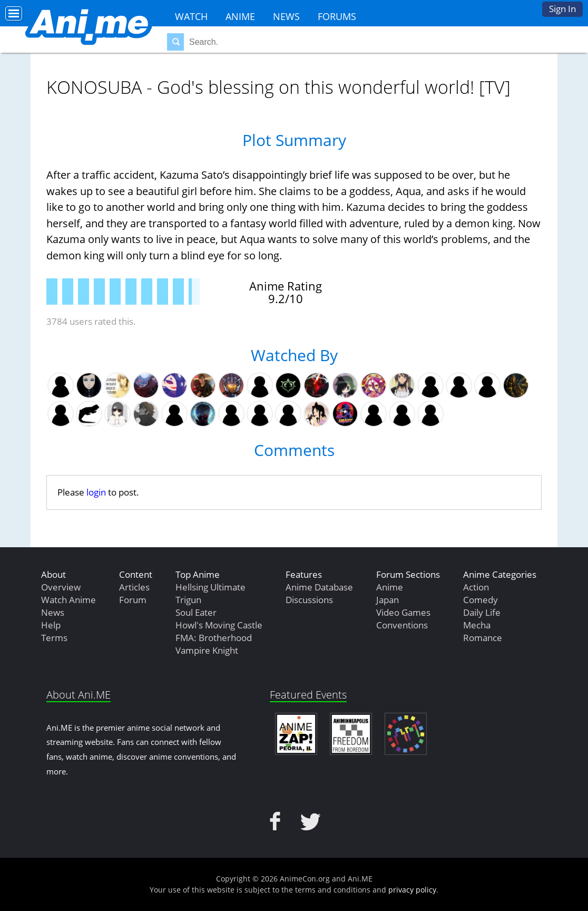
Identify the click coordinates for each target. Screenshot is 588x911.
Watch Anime (68, 600)
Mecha (477, 625)
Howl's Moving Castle (219, 625)
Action (476, 587)
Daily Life (482, 612)
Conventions (402, 625)
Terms (54, 638)
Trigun (188, 600)
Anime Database (319, 587)
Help (51, 625)
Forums (337, 16)
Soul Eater (196, 612)
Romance (483, 638)
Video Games (403, 612)
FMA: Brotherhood (214, 638)
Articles (134, 587)
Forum (133, 600)
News (286, 16)
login (96, 492)
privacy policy (412, 890)
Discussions (309, 600)
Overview (61, 587)
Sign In (562, 9)
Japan (388, 600)
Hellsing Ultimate (210, 587)
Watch (191, 16)
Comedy (481, 600)
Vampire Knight (207, 650)
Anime (240, 16)
